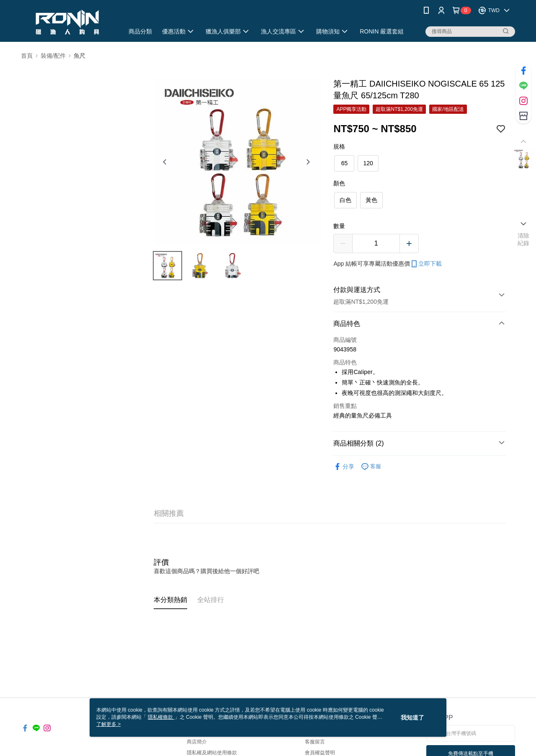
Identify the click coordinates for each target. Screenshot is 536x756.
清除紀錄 (524, 239)
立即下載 (426, 264)
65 (345, 163)
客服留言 (315, 742)
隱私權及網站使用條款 (212, 753)
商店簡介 (197, 742)
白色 (345, 200)
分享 (344, 467)
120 (368, 163)
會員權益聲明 (320, 753)
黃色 (371, 200)
